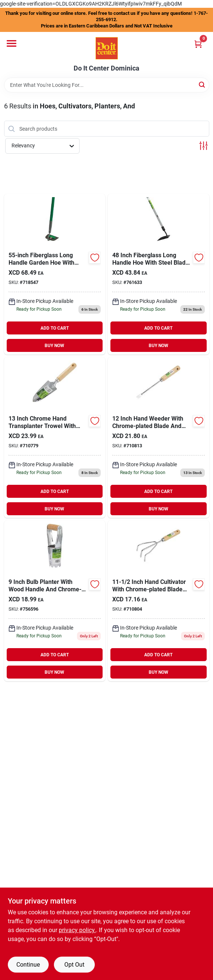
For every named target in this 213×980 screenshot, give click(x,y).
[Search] (202, 84)
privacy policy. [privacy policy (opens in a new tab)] (77, 930)
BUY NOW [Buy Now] (54, 346)
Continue (28, 965)
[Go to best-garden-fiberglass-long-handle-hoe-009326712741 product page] (159, 274)
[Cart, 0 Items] (198, 44)
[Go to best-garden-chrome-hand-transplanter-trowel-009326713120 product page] (55, 437)
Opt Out (74, 965)
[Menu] (12, 43)
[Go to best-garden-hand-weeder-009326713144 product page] (159, 437)
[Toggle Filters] (204, 146)
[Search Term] (107, 85)
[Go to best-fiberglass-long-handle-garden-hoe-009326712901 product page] (55, 274)
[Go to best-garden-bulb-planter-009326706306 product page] (55, 601)
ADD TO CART (55, 328)
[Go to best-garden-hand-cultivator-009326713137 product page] (159, 601)
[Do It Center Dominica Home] (107, 48)
